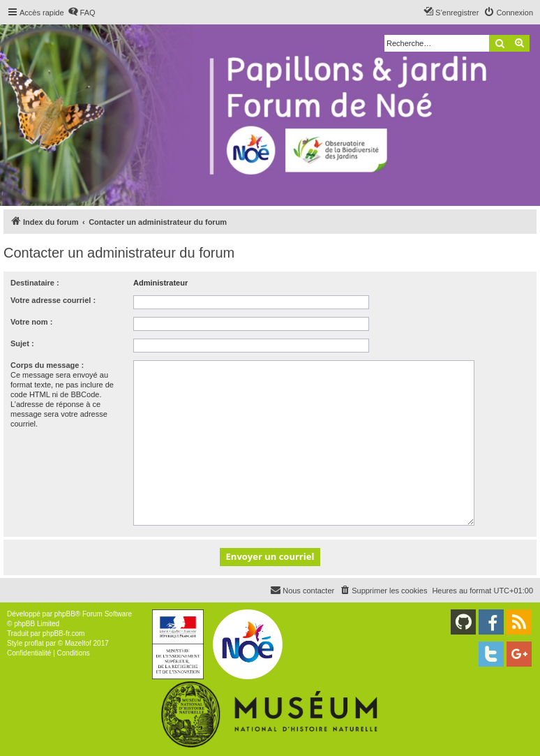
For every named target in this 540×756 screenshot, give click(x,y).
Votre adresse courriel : (53, 300)
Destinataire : (35, 283)
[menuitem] (82, 13)
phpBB (65, 614)
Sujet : (22, 343)
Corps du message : (47, 365)
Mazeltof (78, 643)
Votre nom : (31, 322)
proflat (34, 643)
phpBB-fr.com (64, 633)
